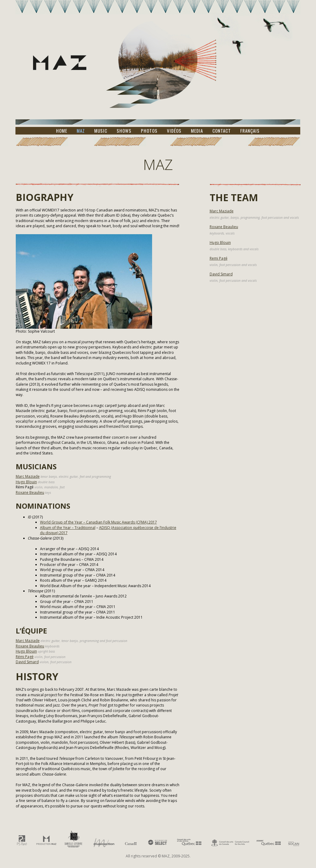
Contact (222, 131)
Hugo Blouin (26, 482)
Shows (124, 131)
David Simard (27, 662)
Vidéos (174, 131)
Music (101, 131)
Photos (149, 131)
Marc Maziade (28, 476)
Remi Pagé (219, 258)
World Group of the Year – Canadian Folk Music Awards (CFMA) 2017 (98, 522)
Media (197, 131)
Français (250, 131)
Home (62, 131)
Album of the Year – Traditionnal (68, 528)
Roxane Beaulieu (30, 492)
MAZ (81, 131)
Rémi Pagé (25, 657)
